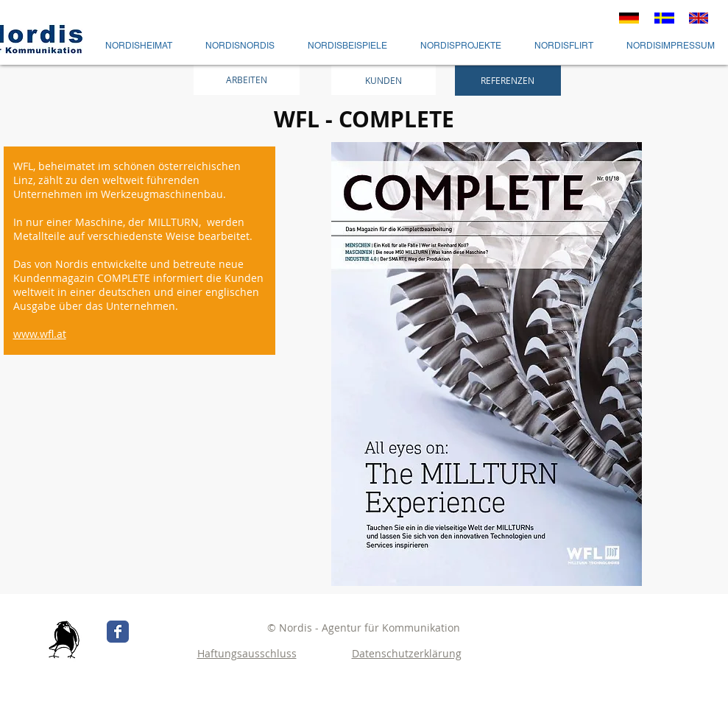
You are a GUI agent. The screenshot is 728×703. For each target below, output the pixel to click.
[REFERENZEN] (508, 81)
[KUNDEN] (384, 80)
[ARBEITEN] (247, 80)
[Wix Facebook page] (118, 632)
